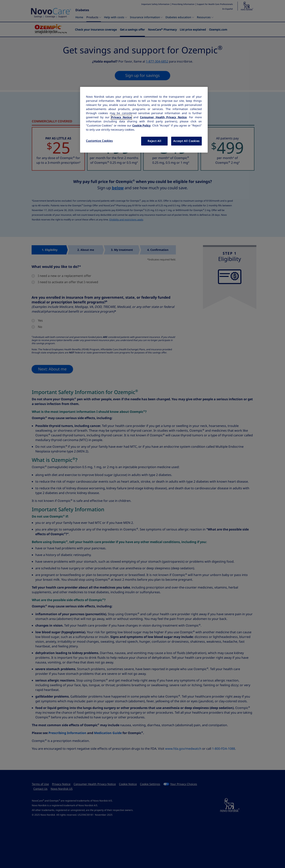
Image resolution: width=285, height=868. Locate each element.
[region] (144, 120)
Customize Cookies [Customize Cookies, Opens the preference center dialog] (99, 141)
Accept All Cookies (186, 141)
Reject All (154, 141)
